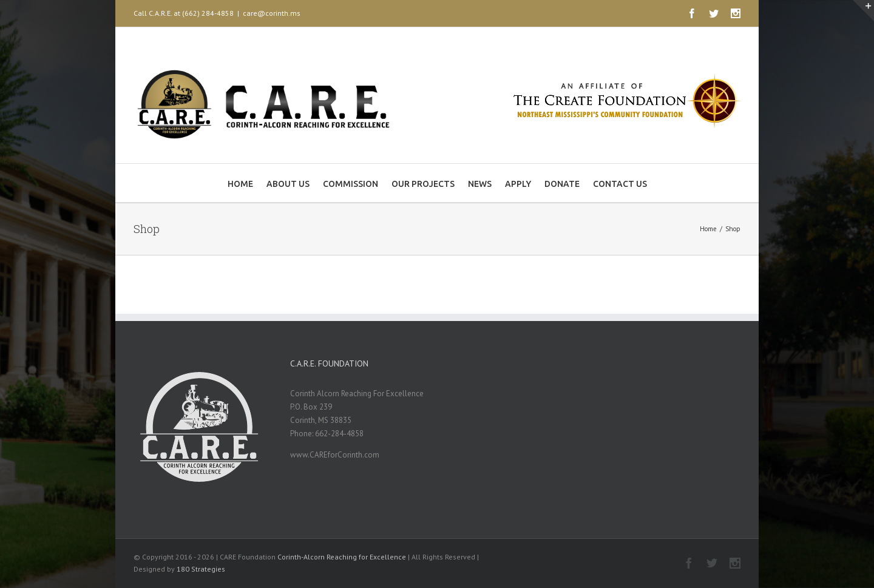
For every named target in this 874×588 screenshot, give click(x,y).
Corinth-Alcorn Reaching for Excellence (342, 557)
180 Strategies (201, 569)
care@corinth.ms (272, 13)
